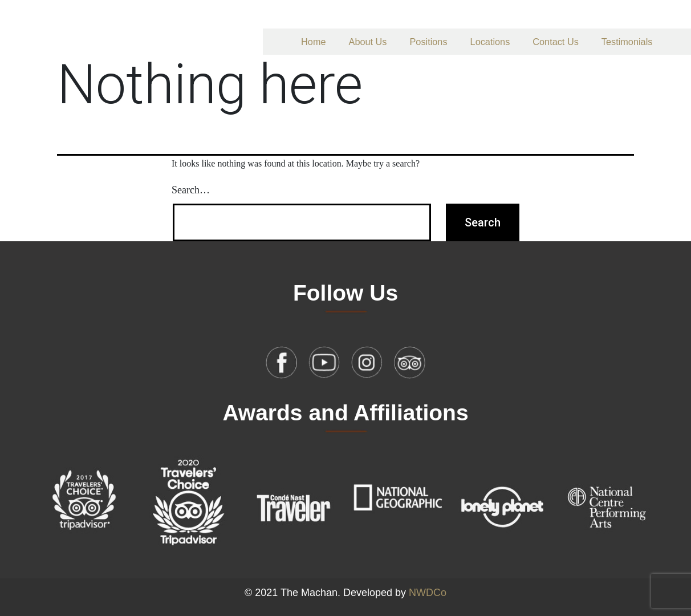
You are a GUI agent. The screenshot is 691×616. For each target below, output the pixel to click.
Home (313, 42)
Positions (429, 42)
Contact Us (556, 42)
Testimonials (627, 42)
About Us (368, 42)
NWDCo (428, 593)
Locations (490, 42)
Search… (191, 190)
